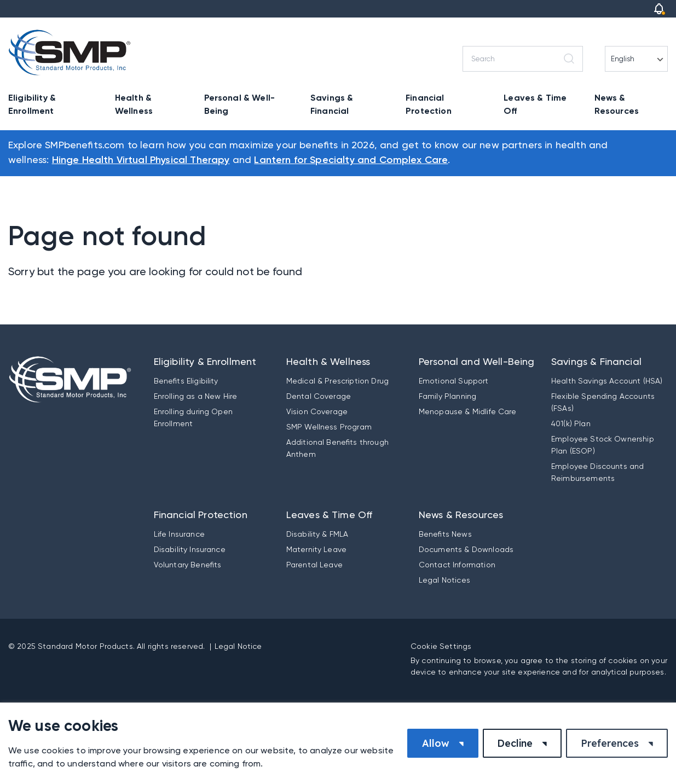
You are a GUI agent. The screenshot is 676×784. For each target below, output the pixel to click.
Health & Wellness (134, 104)
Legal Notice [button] (238, 646)
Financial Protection (429, 104)
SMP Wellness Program (329, 427)
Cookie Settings (441, 646)
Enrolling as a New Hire (196, 396)
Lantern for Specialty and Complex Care (351, 160)
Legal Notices (444, 580)
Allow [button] (436, 743)
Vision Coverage (317, 411)
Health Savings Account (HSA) (607, 381)
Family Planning (447, 396)
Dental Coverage (319, 396)
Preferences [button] (610, 743)
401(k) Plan (571, 423)
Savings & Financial (332, 104)
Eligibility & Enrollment (32, 104)
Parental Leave (314, 565)
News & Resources (617, 104)
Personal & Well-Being (240, 104)
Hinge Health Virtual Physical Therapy (141, 160)
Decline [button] (515, 743)
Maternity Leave (316, 549)
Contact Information (457, 565)
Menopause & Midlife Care (468, 411)
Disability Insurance (190, 549)
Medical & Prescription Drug (337, 381)
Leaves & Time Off (535, 104)
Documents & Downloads (466, 549)
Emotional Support (454, 381)
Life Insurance (179, 534)
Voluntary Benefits (188, 565)
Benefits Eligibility (186, 381)
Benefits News (445, 534)
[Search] (523, 59)
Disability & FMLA (317, 534)
